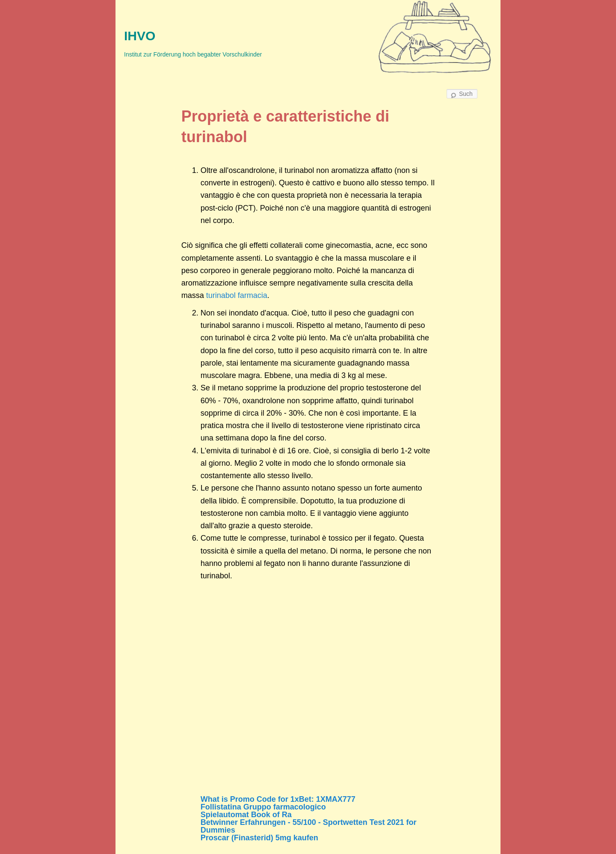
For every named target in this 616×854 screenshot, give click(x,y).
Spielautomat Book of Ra (246, 815)
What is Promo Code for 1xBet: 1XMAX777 (278, 799)
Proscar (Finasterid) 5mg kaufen (259, 838)
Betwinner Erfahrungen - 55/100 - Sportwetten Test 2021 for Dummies (309, 826)
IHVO (140, 36)
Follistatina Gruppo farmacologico (263, 807)
